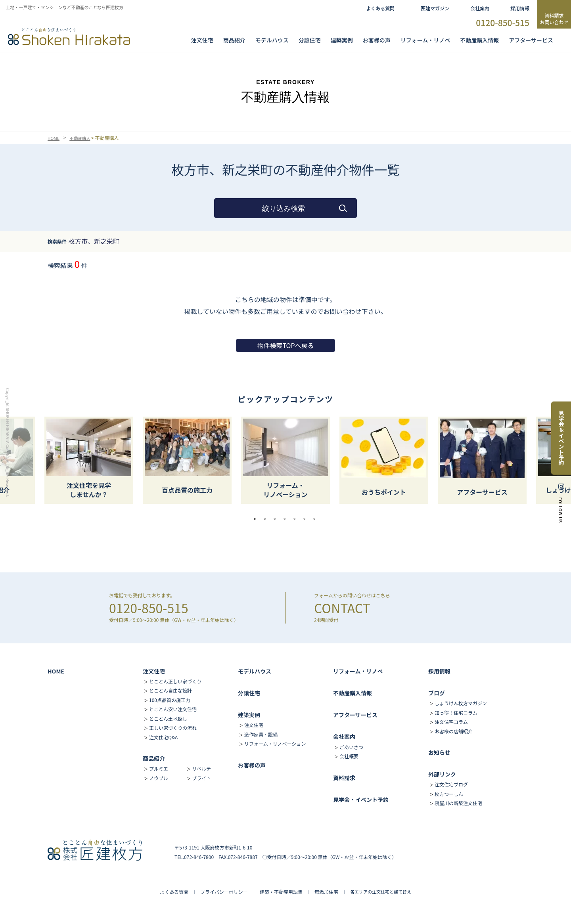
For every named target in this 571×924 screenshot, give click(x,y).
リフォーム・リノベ (425, 40)
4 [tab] (287, 519)
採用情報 (520, 8)
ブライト (201, 778)
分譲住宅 (310, 40)
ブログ (437, 693)
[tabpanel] (285, 460)
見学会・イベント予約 (361, 800)
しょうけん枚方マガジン (461, 703)
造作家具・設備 (261, 734)
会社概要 (349, 756)
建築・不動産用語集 (281, 892)
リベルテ (201, 768)
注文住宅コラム (451, 722)
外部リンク (442, 774)
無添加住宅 (326, 892)
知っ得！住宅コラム (456, 713)
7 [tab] (316, 519)
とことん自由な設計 (171, 690)
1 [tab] (257, 519)
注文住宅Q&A (163, 737)
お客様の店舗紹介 (454, 731)
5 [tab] (297, 519)
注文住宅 (202, 40)
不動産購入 (83, 138)
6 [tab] (307, 519)
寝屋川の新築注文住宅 (458, 803)
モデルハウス (255, 671)
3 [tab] (277, 519)
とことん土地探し (168, 718)
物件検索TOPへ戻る (285, 345)
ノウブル (159, 778)
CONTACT (342, 608)
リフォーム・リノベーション (275, 743)
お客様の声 (377, 40)
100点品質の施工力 (170, 700)
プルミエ (159, 768)
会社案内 (480, 8)
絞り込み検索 (284, 209)
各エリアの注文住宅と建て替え (381, 891)
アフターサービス (531, 40)
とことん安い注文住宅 (173, 709)
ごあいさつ (351, 747)
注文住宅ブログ (451, 784)
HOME (54, 138)
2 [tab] (267, 519)
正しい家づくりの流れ (173, 728)
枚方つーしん (449, 794)
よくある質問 (380, 8)
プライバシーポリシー (224, 892)
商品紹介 (234, 40)
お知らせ (439, 752)
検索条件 (57, 241)
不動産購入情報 (479, 40)
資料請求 (344, 778)
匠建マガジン (435, 8)
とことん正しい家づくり (175, 681)
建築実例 (342, 40)
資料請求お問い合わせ (554, 19)
